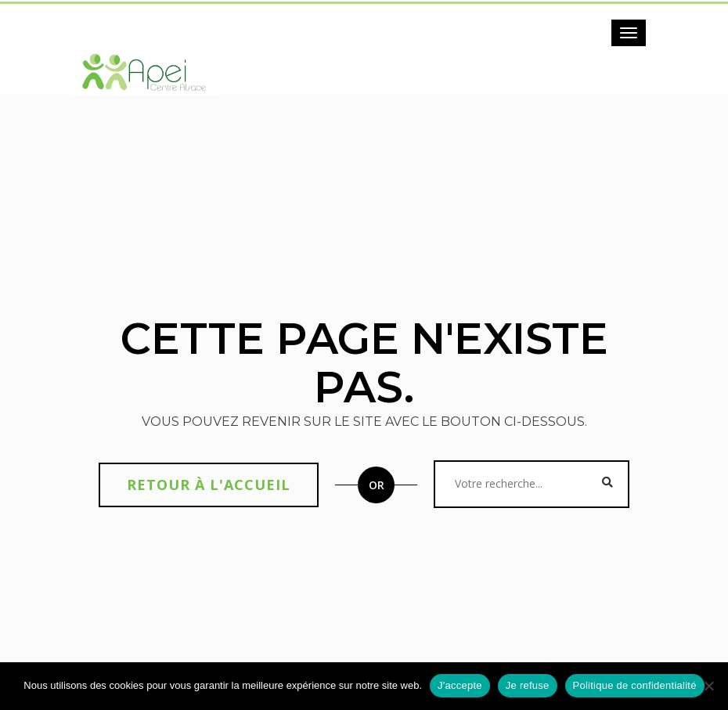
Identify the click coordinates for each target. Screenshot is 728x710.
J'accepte (460, 685)
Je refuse (528, 685)
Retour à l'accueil (209, 485)
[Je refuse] (708, 686)
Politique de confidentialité (635, 685)
